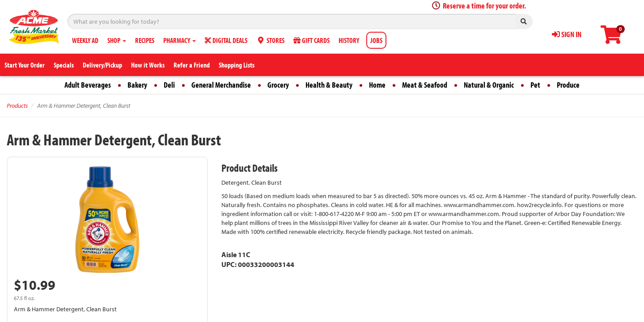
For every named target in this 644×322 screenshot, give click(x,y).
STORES (270, 40)
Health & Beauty (329, 85)
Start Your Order (25, 65)
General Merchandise (221, 85)
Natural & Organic (489, 85)
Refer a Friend (192, 65)
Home (377, 85)
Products (17, 106)
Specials (64, 65)
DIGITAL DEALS (226, 40)
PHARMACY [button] (180, 40)
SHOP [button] (117, 40)
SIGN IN (567, 34)
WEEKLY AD (85, 40)
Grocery (278, 85)
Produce (568, 85)
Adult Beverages (88, 85)
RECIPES (145, 40)
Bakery (137, 85)
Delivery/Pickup (102, 65)
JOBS (376, 40)
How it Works (148, 65)
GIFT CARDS (311, 40)
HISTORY (349, 40)
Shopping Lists (237, 65)
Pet (535, 85)
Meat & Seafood (425, 85)
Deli (169, 85)
